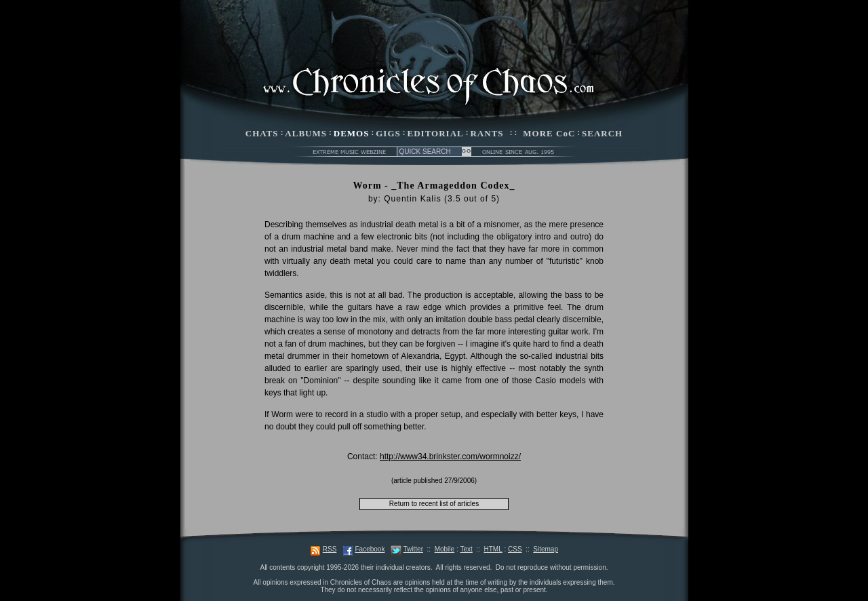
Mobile (445, 549)
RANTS (487, 133)
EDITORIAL (436, 133)
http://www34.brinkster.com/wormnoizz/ (450, 457)
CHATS (262, 133)
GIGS (388, 133)
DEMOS (352, 133)
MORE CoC (549, 133)
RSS (330, 549)
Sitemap (546, 549)
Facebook (370, 549)
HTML (493, 549)
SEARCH (602, 133)
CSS (515, 549)
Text (466, 549)
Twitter (413, 549)
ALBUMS (306, 133)
